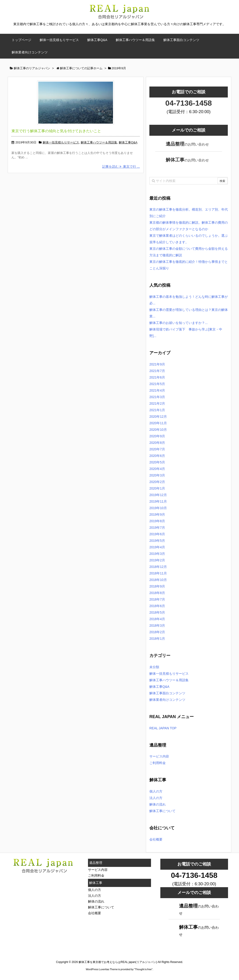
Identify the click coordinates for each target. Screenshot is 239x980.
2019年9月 (157, 514)
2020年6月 (157, 456)
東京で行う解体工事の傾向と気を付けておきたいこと (56, 131)
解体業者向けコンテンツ (167, 700)
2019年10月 (158, 508)
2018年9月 (157, 586)
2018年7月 (157, 599)
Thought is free (143, 969)
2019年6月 (157, 534)
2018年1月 (157, 639)
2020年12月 (158, 417)
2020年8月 (157, 443)
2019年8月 (157, 521)
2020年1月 (157, 488)
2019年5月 (157, 541)
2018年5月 (157, 612)
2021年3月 (157, 397)
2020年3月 (157, 475)
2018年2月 (157, 632)
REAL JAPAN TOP (163, 728)
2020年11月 (158, 423)
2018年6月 (157, 606)
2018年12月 (158, 567)
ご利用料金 (158, 763)
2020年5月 (157, 462)
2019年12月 (158, 495)
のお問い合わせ (187, 144)
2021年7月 (157, 371)
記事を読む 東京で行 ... (121, 167)
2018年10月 (158, 580)
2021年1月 (157, 410)
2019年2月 (157, 560)
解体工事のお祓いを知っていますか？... (179, 323)
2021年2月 (157, 403)
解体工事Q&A (128, 142)
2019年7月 (157, 528)
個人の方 (156, 791)
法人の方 (156, 798)
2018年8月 (157, 593)
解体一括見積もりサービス (61, 142)
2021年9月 (157, 364)
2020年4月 (157, 469)
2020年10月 (158, 430)
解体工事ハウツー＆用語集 (99, 142)
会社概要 (156, 839)
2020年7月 (157, 449)
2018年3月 (157, 626)
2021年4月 (157, 390)
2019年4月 (157, 547)
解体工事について (162, 811)
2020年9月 (157, 436)
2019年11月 (158, 501)
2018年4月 (157, 619)
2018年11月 (158, 573)
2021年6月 (157, 377)
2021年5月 (157, 384)
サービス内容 (159, 756)
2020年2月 (157, 482)
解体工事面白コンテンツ (167, 693)
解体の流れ (158, 804)
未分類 (154, 667)
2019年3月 (157, 554)
